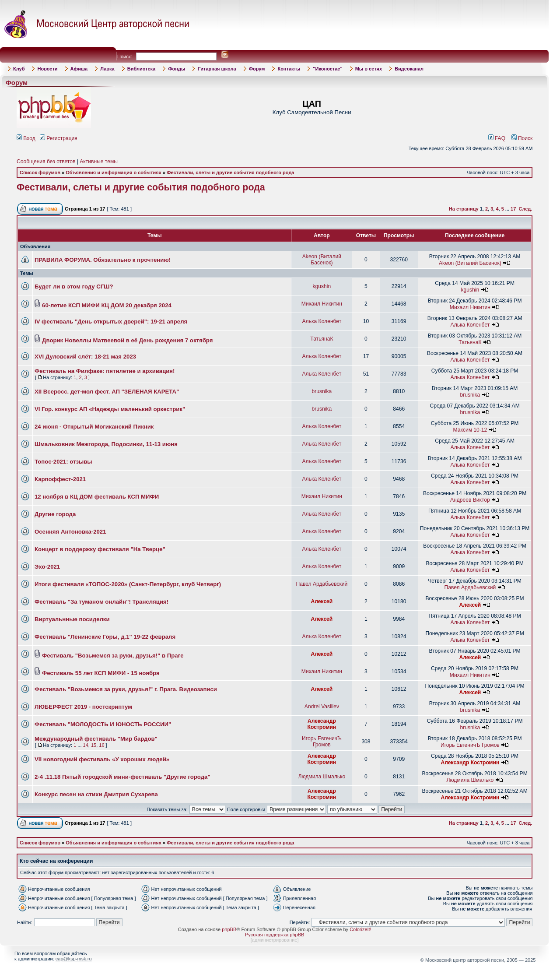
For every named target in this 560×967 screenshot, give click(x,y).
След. (525, 209)
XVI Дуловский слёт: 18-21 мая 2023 (85, 357)
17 (513, 209)
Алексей (322, 601)
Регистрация (59, 138)
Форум (257, 69)
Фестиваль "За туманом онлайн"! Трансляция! (101, 602)
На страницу (464, 209)
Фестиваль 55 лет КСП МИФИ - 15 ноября (101, 673)
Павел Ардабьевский (322, 584)
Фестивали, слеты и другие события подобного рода (230, 172)
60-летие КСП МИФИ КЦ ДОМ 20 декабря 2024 (107, 305)
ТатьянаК (322, 339)
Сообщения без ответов (46, 162)
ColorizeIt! (360, 929)
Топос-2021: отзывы (63, 462)
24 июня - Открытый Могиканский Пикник (94, 427)
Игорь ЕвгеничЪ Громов (322, 742)
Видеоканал (409, 69)
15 (94, 745)
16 (101, 745)
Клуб (19, 69)
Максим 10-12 (470, 430)
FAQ (497, 138)
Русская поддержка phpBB (275, 935)
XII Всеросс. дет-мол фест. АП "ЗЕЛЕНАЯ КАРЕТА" (107, 392)
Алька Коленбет (322, 321)
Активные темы (99, 162)
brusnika (322, 391)
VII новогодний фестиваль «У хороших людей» (102, 759)
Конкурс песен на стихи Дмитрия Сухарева (96, 794)
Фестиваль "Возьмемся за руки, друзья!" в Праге (113, 656)
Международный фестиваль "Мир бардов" (96, 739)
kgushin (322, 286)
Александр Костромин (322, 724)
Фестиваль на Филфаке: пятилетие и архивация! (105, 371)
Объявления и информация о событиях (114, 172)
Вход (26, 138)
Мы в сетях (369, 69)
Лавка (107, 69)
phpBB (229, 929)
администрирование (275, 940)
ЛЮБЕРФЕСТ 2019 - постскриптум (83, 707)
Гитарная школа (217, 69)
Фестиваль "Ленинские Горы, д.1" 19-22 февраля (105, 637)
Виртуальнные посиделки (72, 619)
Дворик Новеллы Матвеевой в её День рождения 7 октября (127, 340)
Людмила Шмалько (322, 777)
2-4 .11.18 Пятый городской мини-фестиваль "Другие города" (122, 777)
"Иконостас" (327, 69)
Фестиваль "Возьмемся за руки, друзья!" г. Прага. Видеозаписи (126, 689)
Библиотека (142, 69)
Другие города (55, 514)
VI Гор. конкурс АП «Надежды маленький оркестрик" (110, 409)
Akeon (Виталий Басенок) (322, 260)
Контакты (289, 69)
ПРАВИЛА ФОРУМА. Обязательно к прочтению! (103, 260)
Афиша (79, 69)
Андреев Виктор (470, 500)
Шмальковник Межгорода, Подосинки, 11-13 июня (106, 444)
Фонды (177, 69)
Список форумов (40, 172)
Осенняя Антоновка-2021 (70, 532)
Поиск (522, 138)
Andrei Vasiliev (322, 707)
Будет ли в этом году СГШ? (74, 287)
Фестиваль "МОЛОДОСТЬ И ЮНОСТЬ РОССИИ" (103, 724)
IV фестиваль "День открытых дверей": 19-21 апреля (111, 322)
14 (86, 745)
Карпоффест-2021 (60, 479)
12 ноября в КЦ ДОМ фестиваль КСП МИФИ (97, 497)
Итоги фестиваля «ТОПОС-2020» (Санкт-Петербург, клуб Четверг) (128, 584)
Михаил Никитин (322, 304)
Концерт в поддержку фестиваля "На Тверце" (100, 549)
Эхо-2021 (47, 567)
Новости (47, 69)
